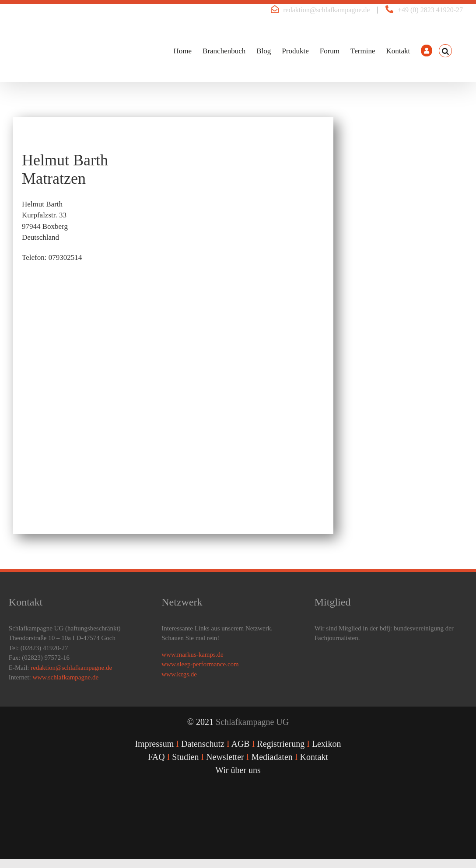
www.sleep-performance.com (200, 664)
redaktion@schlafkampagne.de (326, 10)
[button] (445, 51)
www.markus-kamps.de (192, 654)
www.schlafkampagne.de (65, 677)
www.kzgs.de (179, 674)
